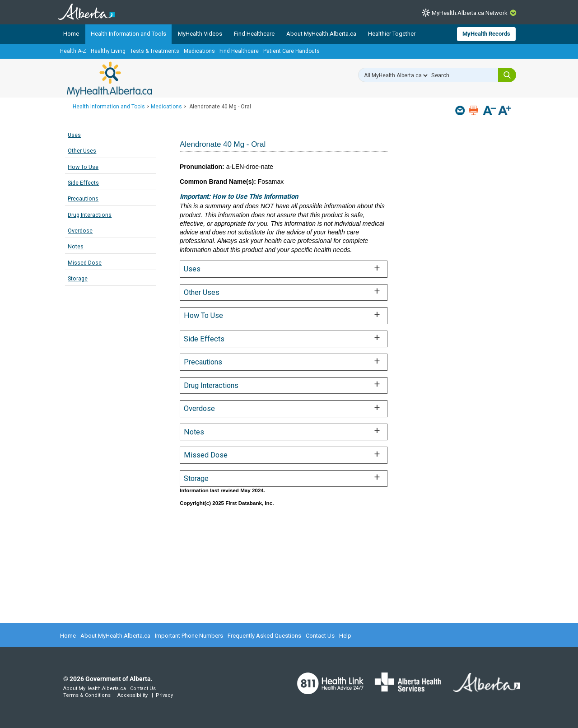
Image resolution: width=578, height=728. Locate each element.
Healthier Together (392, 34)
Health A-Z (73, 51)
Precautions (83, 198)
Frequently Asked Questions (264, 636)
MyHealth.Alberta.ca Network (470, 13)
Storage (78, 278)
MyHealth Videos (200, 34)
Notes (76, 246)
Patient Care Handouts (291, 51)
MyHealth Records (486, 34)
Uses (74, 135)
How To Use (83, 167)
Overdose (80, 231)
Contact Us (320, 636)
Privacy (164, 695)
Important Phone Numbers (189, 636)
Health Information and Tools (128, 34)
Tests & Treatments (155, 51)
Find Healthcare (254, 34)
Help (345, 636)
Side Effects (83, 183)
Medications (199, 51)
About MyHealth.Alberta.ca (321, 34)
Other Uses (82, 151)
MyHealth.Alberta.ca (110, 79)
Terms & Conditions (87, 695)
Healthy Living (108, 51)
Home (71, 34)
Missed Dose (85, 263)
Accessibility (133, 695)
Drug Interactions (90, 215)
